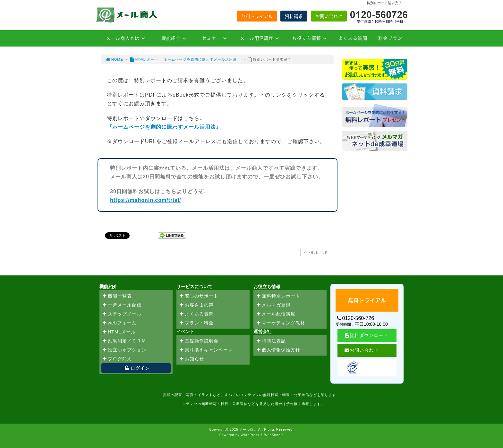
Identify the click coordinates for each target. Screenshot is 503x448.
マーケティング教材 (281, 323)
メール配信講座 (261, 38)
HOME (114, 59)
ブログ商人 (117, 359)
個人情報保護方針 (278, 350)
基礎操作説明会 (199, 341)
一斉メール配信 (122, 305)
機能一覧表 (117, 296)
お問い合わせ (329, 16)
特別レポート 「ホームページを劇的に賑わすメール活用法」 (185, 59)
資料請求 (294, 16)
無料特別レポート (278, 296)
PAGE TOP (315, 252)
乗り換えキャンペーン (206, 350)
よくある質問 (353, 38)
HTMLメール (119, 332)
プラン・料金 (196, 323)
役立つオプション (124, 350)
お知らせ (192, 359)
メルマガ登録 (273, 305)
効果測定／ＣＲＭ (124, 341)
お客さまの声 (196, 305)
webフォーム (119, 323)
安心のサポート (199, 296)
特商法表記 (271, 341)
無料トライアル (257, 16)
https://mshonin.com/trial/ (146, 200)
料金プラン (390, 38)
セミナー (215, 38)
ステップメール (122, 314)
